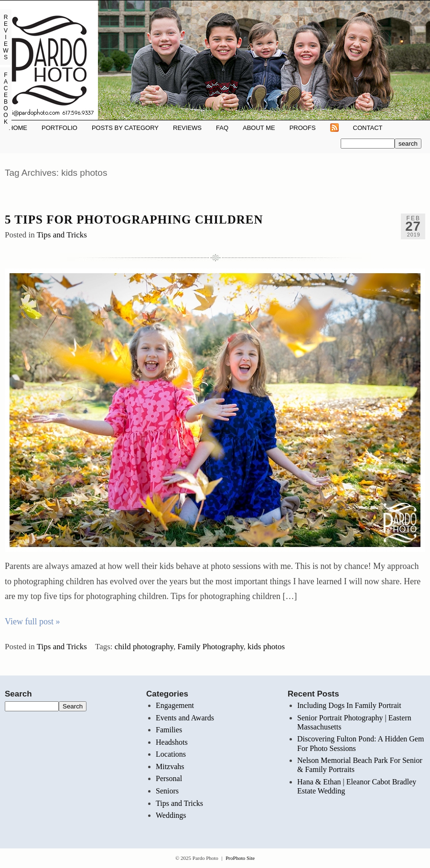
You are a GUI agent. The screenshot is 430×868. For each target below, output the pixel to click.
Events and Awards (185, 718)
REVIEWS (187, 128)
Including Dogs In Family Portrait (349, 705)
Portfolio (59, 128)
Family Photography (210, 647)
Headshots (172, 742)
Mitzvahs (170, 766)
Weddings (171, 815)
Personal (169, 778)
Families (169, 730)
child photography (144, 647)
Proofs (303, 128)
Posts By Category (125, 128)
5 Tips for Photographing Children (134, 220)
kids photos (266, 647)
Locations (171, 754)
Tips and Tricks (62, 235)
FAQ (222, 128)
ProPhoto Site (240, 858)
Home (18, 128)
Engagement (175, 705)
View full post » (32, 622)
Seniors (167, 791)
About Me (259, 128)
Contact (368, 128)
